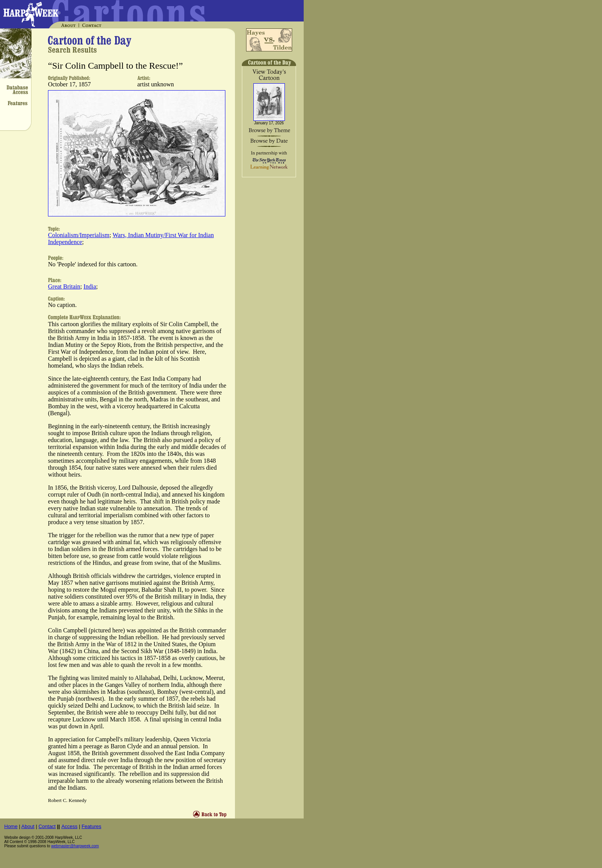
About (28, 826)
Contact (47, 826)
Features (91, 826)
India (90, 286)
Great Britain (64, 286)
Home (11, 826)
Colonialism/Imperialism (79, 235)
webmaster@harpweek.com (75, 846)
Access (69, 826)
